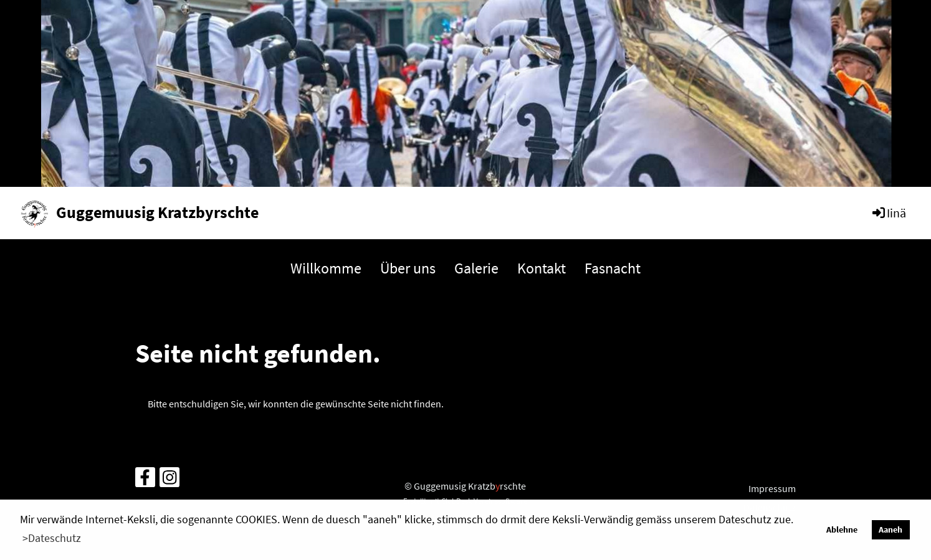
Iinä (888, 213)
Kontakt (542, 268)
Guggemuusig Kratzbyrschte (157, 212)
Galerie (476, 268)
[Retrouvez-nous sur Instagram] (169, 480)
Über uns (408, 268)
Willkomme (326, 268)
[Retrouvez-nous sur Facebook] (145, 480)
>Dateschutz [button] (52, 538)
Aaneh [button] (890, 529)
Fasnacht (613, 268)
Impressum (772, 488)
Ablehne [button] (842, 529)
